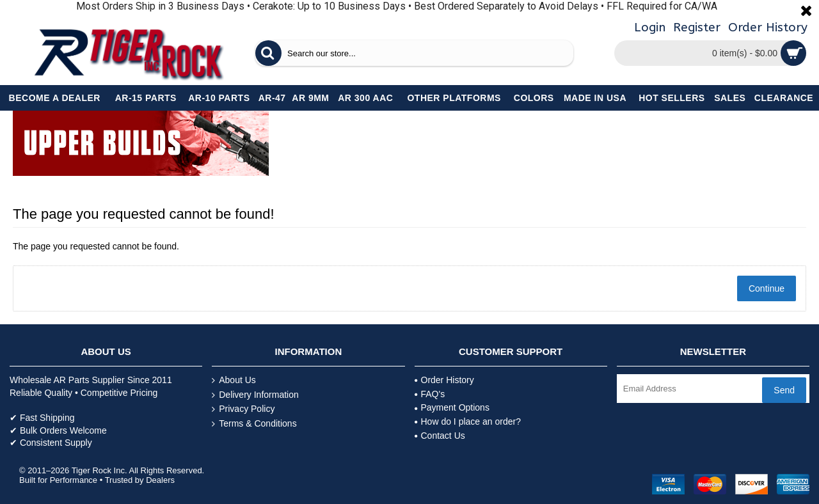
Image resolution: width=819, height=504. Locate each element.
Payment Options (452, 407)
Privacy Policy (243, 409)
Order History (444, 380)
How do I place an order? (468, 421)
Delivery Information (255, 395)
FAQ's (430, 394)
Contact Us (440, 436)
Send (784, 390)
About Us (234, 380)
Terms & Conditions (254, 424)
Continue (767, 288)
